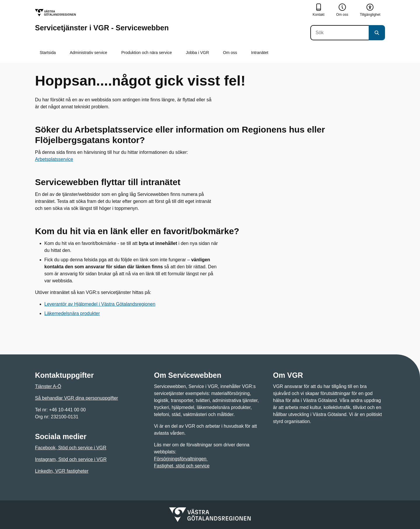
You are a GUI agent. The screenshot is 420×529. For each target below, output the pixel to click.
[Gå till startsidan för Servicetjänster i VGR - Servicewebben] (102, 20)
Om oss (230, 53)
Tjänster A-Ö (48, 386)
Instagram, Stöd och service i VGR (71, 459)
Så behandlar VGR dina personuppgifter (77, 398)
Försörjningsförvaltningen (181, 459)
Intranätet (260, 53)
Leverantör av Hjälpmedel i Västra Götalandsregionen (100, 304)
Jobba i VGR (197, 53)
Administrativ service (88, 53)
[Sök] (339, 33)
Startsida (48, 53)
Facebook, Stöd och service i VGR (71, 448)
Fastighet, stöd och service (182, 466)
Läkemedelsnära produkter (72, 313)
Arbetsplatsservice (54, 159)
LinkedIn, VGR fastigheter (62, 471)
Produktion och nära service (147, 53)
